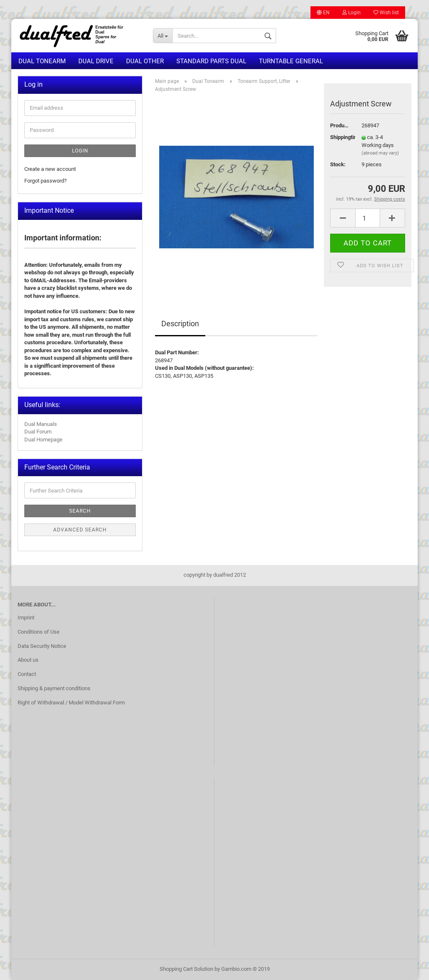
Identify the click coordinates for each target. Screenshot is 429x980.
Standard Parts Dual (211, 61)
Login (351, 13)
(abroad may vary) (380, 153)
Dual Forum (38, 432)
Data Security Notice (42, 646)
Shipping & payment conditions (54, 688)
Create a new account (50, 169)
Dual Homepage (43, 440)
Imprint (26, 618)
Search (80, 511)
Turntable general (291, 61)
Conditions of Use (39, 632)
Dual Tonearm (42, 61)
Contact (27, 674)
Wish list (386, 13)
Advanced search (80, 530)
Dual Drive (96, 61)
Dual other (145, 61)
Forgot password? (45, 181)
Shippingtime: (340, 137)
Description (180, 324)
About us (28, 660)
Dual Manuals (41, 424)
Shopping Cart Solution (186, 969)
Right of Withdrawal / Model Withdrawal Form (71, 703)
